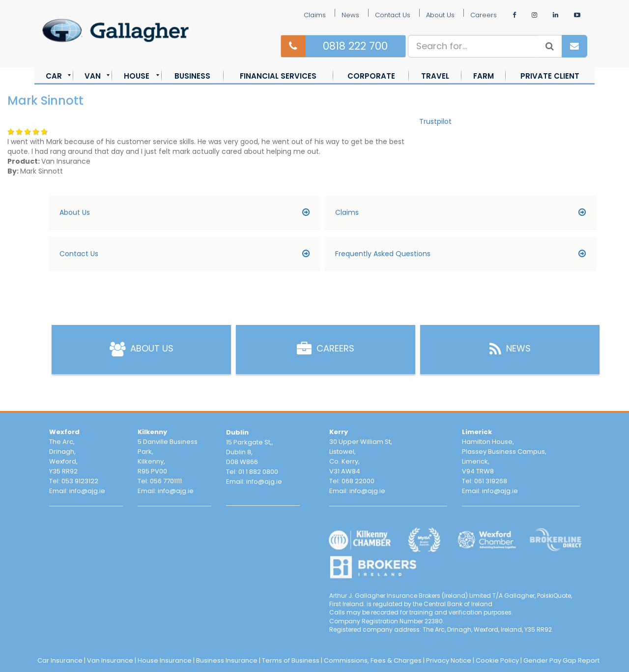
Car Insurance (60, 660)
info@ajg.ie (87, 491)
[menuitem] (54, 76)
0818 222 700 (355, 46)
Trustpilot (435, 121)
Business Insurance (227, 660)
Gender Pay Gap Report (561, 660)
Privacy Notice (449, 660)
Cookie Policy (497, 660)
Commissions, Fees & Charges (373, 660)
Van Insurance (110, 660)
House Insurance (165, 660)
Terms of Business (291, 660)
